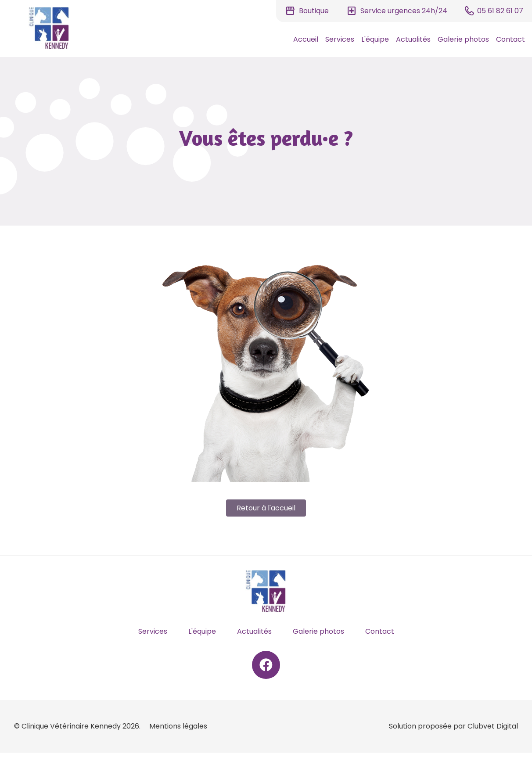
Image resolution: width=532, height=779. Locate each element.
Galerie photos (463, 39)
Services (340, 39)
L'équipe (375, 39)
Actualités (413, 39)
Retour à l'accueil (266, 508)
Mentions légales (178, 726)
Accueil (306, 39)
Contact (510, 39)
